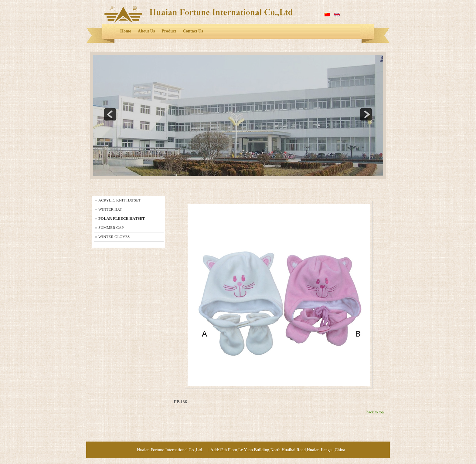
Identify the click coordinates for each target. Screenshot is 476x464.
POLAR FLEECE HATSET (122, 218)
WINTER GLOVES (114, 237)
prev (110, 114)
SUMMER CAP (111, 228)
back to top (375, 412)
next (366, 114)
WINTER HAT (110, 209)
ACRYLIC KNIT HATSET (120, 200)
